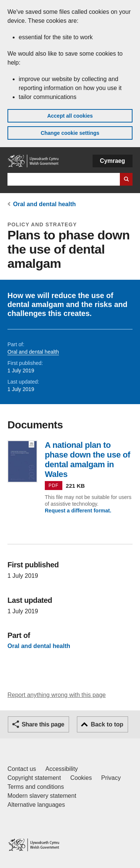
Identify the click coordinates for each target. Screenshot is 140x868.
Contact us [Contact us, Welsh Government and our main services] (22, 769)
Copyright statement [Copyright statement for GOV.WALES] (34, 778)
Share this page (43, 724)
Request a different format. (78, 511)
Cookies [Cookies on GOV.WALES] (81, 778)
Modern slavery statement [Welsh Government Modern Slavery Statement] (42, 796)
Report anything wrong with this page (57, 695)
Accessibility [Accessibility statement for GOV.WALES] (61, 769)
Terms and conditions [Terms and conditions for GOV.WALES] (36, 787)
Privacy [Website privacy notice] (111, 778)
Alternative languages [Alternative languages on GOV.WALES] (36, 805)
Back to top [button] (107, 724)
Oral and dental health (44, 204)
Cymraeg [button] (113, 161)
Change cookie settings (70, 133)
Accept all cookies (70, 116)
